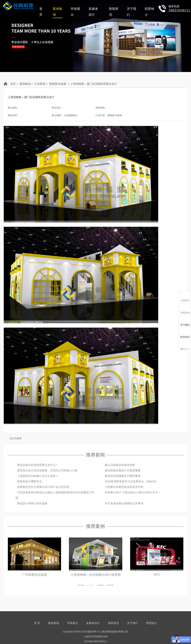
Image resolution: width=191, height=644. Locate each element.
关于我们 (132, 12)
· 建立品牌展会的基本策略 (119, 465)
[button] (81, 585)
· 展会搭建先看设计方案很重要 (122, 470)
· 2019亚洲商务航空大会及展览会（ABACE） (131, 481)
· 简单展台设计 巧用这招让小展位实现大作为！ (132, 492)
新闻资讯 (114, 12)
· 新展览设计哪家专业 (29, 481)
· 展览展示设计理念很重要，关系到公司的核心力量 (47, 470)
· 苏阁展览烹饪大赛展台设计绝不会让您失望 (42, 487)
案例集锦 (58, 12)
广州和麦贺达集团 (35, 574)
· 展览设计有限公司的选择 (31, 503)
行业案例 (40, 84)
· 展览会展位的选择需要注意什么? (36, 465)
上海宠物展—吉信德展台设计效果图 (96, 574)
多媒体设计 (93, 12)
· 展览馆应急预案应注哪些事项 (122, 476)
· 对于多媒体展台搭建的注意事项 (123, 503)
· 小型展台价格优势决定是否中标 (123, 487)
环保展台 (75, 12)
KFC (157, 574)
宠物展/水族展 (58, 84)
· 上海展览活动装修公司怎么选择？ (37, 476)
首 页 (41, 12)
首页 (13, 84)
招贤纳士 (149, 12)
